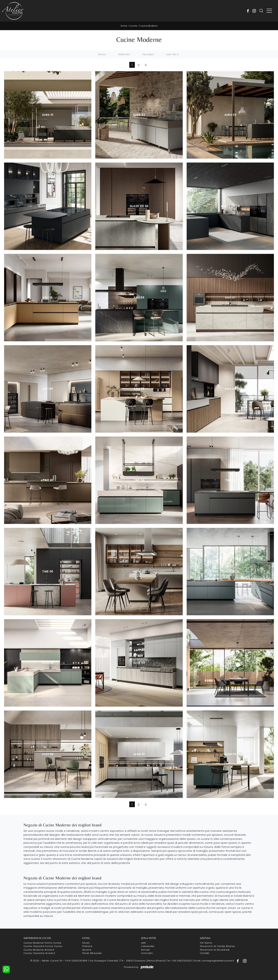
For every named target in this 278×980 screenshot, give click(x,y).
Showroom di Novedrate (215, 950)
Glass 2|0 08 (230, 206)
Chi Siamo (206, 943)
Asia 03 (230, 389)
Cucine (133, 26)
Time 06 (48, 571)
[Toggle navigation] (269, 11)
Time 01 (48, 480)
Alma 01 (139, 754)
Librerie (87, 950)
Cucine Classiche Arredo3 (39, 953)
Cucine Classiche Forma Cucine (43, 946)
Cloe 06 (48, 754)
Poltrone (87, 946)
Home (124, 26)
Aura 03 (230, 115)
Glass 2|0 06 (139, 206)
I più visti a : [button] (173, 54)
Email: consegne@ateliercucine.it (214, 961)
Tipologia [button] (148, 54)
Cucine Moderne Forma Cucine (42, 943)
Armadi (145, 950)
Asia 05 (139, 389)
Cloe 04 (230, 663)
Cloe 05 (48, 663)
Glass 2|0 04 (48, 206)
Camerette (148, 946)
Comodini (147, 953)
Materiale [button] (124, 54)
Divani (86, 943)
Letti (143, 943)
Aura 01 (48, 115)
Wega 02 (139, 571)
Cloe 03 (139, 663)
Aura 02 (139, 115)
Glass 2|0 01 (230, 571)
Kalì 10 (48, 297)
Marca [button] (102, 54)
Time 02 (230, 480)
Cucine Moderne (148, 26)
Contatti (205, 953)
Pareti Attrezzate (92, 953)
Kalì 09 (139, 297)
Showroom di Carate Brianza (217, 946)
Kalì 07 (230, 297)
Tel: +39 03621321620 (179, 961)
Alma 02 (230, 754)
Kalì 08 (48, 389)
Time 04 (139, 480)
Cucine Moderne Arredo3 (39, 950)
